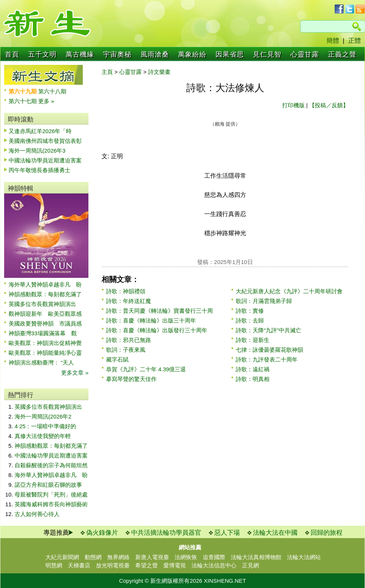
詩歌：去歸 (250, 320)
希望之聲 (147, 565)
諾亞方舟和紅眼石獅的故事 (48, 485)
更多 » (46, 101)
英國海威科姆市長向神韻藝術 (51, 504)
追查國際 (214, 557)
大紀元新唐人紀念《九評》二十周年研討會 (289, 291)
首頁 (12, 54)
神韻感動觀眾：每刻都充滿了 (45, 294)
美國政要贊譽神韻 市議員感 (45, 323)
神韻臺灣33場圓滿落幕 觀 (43, 333)
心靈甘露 (305, 54)
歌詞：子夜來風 (126, 350)
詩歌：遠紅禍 (253, 369)
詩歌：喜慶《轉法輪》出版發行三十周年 (157, 330)
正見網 (251, 565)
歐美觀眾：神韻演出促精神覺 (45, 343)
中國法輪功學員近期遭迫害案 (45, 160)
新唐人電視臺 (152, 557)
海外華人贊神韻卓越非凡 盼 (45, 284)
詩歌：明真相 (253, 379)
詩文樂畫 (159, 72)
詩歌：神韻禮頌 (126, 291)
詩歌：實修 (250, 311)
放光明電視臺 (113, 565)
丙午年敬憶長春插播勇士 (40, 170)
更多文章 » (75, 373)
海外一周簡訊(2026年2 (43, 416)
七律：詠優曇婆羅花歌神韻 (269, 350)
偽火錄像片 (102, 533)
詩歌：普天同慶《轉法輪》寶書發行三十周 (159, 311)
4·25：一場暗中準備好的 (45, 426)
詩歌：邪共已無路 (129, 340)
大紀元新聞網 (62, 557)
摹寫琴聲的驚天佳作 (131, 379)
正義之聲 (342, 54)
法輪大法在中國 (275, 533)
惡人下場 (227, 533)
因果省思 (230, 54)
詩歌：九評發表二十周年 (267, 359)
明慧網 (54, 565)
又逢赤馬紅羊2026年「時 (40, 131)
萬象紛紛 (192, 54)
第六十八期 (52, 91)
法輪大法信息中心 (214, 565)
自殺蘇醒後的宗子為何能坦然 (51, 465)
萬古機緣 (80, 54)
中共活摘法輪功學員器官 (166, 533)
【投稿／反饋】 (329, 105)
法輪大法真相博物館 (256, 557)
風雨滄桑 (155, 54)
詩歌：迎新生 (253, 340)
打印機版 (293, 105)
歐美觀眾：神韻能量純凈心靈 (45, 353)
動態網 (93, 557)
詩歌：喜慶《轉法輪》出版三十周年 (151, 320)
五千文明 (42, 54)
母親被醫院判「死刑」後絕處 (51, 494)
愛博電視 (175, 565)
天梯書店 (79, 565)
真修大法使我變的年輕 (43, 436)
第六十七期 (23, 101)
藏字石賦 (117, 359)
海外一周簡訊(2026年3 (37, 151)
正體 (355, 41)
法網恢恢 (186, 557)
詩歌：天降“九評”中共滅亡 (269, 330)
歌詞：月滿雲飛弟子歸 (264, 301)
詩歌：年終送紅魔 (129, 301)
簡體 (333, 41)
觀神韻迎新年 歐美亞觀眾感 (45, 314)
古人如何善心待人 (37, 514)
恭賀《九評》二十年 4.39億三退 (146, 369)
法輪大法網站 (304, 557)
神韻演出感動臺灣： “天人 (41, 362)
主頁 (107, 72)
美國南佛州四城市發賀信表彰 (45, 141)
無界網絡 (118, 557)
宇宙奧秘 (117, 54)
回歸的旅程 (327, 533)
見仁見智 (267, 54)
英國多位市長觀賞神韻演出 (45, 304)
